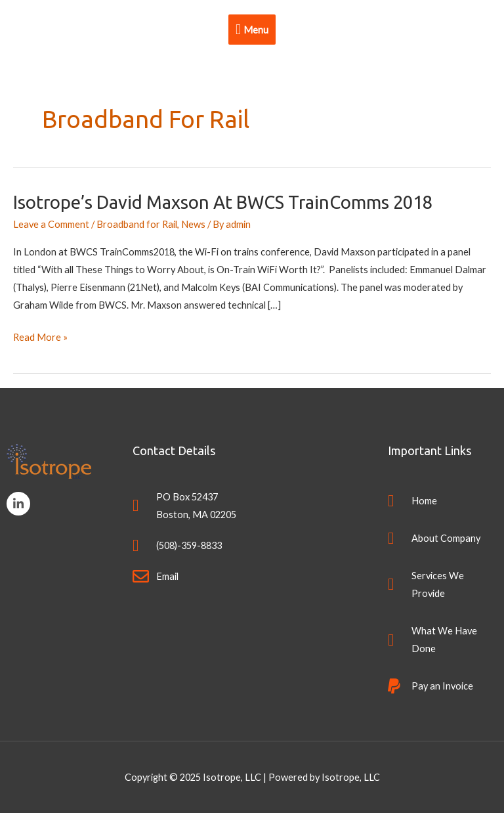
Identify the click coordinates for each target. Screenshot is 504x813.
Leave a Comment (51, 224)
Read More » (40, 336)
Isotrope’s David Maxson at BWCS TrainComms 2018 (223, 202)
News (193, 224)
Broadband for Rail (137, 224)
